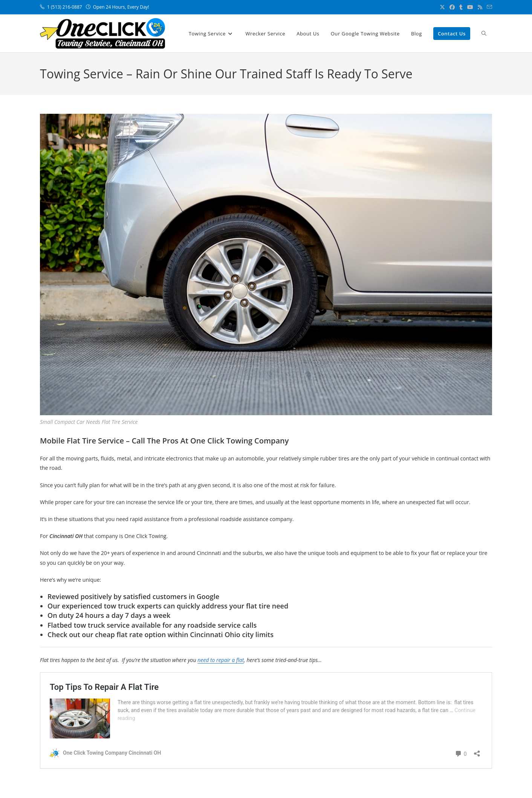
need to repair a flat (221, 660)
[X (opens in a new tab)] (442, 7)
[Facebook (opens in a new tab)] (452, 7)
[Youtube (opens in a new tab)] (470, 7)
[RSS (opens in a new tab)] (480, 7)
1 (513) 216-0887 (65, 7)
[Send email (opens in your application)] (488, 7)
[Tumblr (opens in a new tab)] (461, 7)
